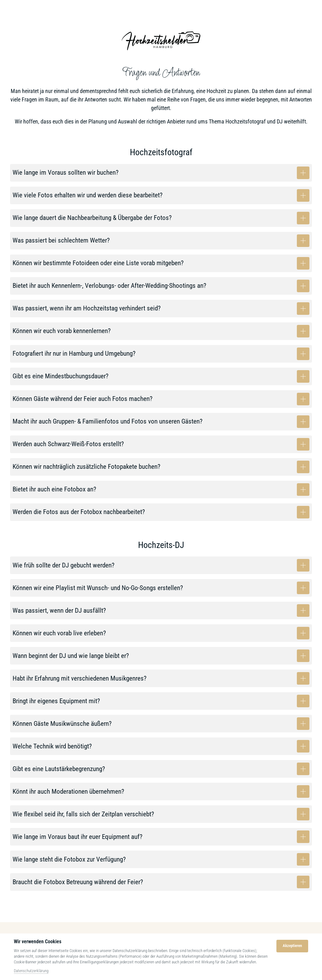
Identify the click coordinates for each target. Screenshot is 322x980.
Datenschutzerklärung (31, 971)
